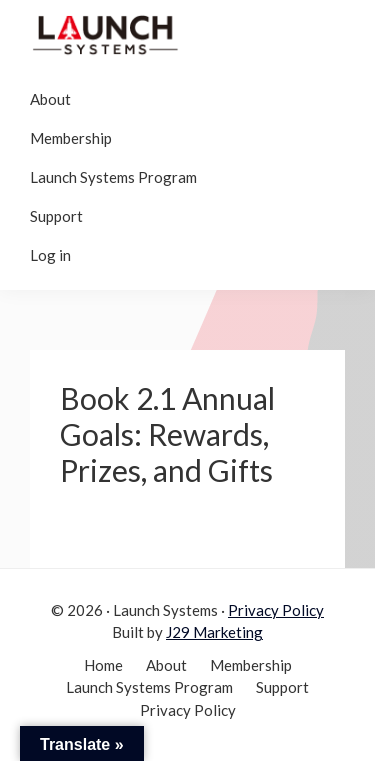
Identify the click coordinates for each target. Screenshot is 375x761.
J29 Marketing (214, 632)
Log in (50, 255)
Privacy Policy (276, 610)
